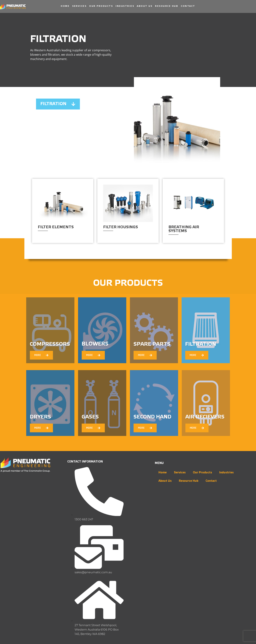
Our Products (101, 6)
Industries (125, 6)
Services (79, 6)
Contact (188, 6)
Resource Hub (167, 6)
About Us (145, 6)
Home (65, 6)
